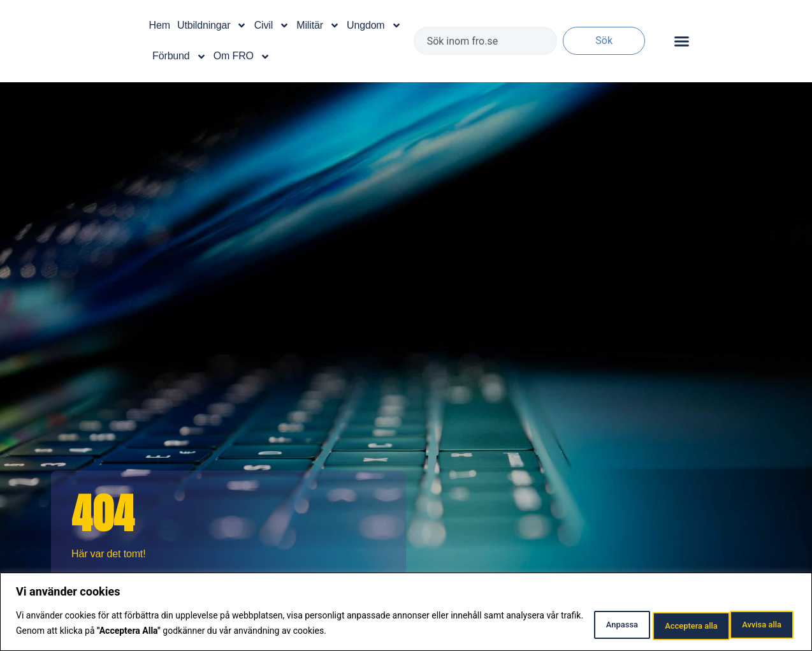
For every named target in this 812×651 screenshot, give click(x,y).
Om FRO (242, 57)
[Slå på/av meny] (682, 41)
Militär (318, 26)
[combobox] (486, 41)
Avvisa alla (657, 625)
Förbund (179, 57)
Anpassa (576, 625)
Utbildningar (212, 26)
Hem (160, 25)
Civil (272, 26)
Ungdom (374, 26)
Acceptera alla (749, 625)
